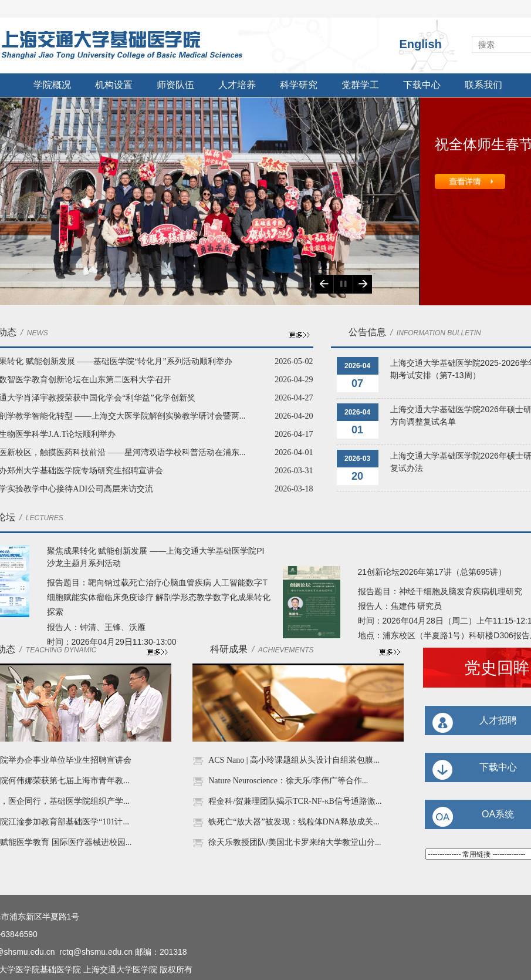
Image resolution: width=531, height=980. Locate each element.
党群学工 (360, 85)
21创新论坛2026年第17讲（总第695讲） (432, 572)
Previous (324, 284)
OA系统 (498, 814)
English (421, 44)
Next (362, 284)
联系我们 (483, 85)
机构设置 (114, 85)
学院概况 (52, 85)
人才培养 (237, 85)
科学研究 (299, 85)
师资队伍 (175, 85)
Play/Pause (343, 284)
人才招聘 (498, 720)
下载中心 (422, 85)
